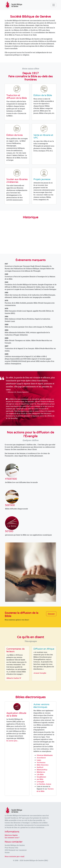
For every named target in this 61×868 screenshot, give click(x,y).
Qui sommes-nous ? (12, 837)
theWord (40, 767)
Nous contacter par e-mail (15, 856)
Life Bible (40, 774)
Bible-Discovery (43, 765)
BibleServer (41, 772)
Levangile (40, 782)
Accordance (41, 758)
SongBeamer (41, 777)
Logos (39, 760)
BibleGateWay (42, 770)
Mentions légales (11, 835)
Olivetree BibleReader (45, 755)
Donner (51, 614)
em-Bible (40, 779)
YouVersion (41, 762)
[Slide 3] (34, 599)
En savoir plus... (12, 741)
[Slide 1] (27, 599)
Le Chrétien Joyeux (44, 784)
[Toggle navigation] (54, 5)
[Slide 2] (31, 599)
